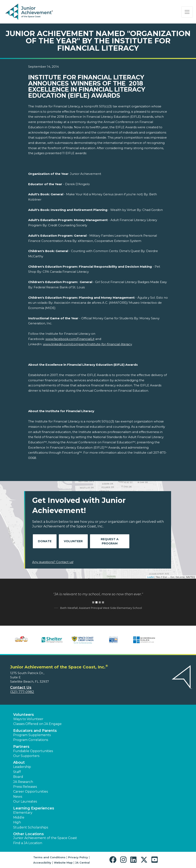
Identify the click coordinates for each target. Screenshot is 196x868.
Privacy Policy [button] (78, 857)
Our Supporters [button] (26, 756)
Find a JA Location (28, 843)
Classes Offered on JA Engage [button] (37, 724)
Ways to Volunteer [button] (28, 719)
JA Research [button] (23, 782)
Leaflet (150, 577)
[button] (114, 860)
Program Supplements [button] (32, 735)
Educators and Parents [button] (35, 731)
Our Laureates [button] (25, 801)
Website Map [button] (63, 863)
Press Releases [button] (25, 787)
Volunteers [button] (24, 715)
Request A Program (110, 541)
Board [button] (18, 777)
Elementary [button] (23, 813)
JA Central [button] (82, 863)
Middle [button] (19, 817)
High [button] (17, 822)
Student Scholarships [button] (31, 827)
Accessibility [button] (42, 863)
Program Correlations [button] (31, 740)
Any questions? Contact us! (53, 562)
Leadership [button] (22, 767)
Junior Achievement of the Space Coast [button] (45, 838)
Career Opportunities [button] (31, 792)
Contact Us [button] (21, 687)
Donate (45, 541)
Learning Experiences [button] (34, 808)
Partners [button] (21, 747)
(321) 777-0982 (22, 692)
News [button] (18, 797)
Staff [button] (17, 772)
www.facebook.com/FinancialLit (70, 339)
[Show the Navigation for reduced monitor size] (187, 12)
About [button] (19, 762)
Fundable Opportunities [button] (33, 751)
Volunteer (73, 541)
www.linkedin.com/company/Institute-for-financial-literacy (87, 344)
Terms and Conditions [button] (49, 857)
